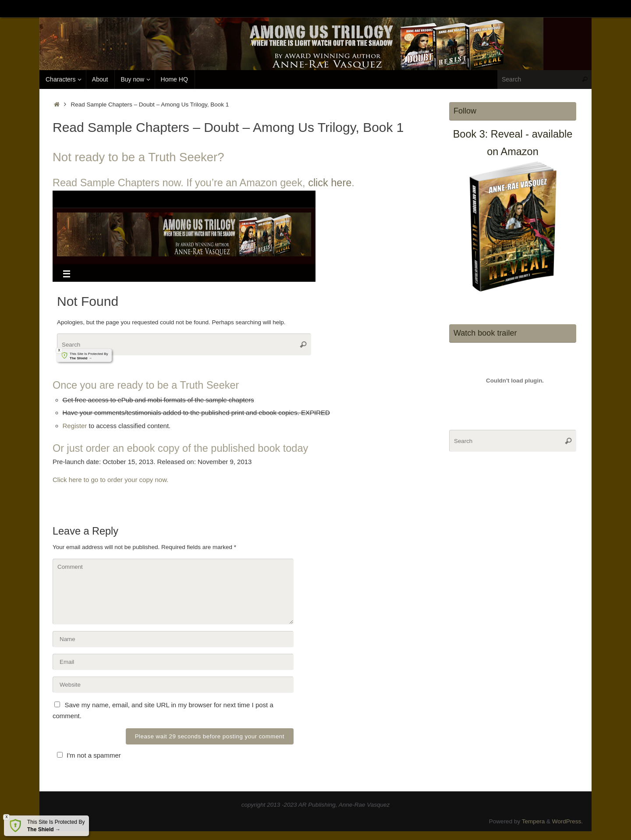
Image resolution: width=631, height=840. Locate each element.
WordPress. (567, 821)
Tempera (534, 821)
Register (75, 426)
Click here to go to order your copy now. (110, 480)
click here (330, 183)
